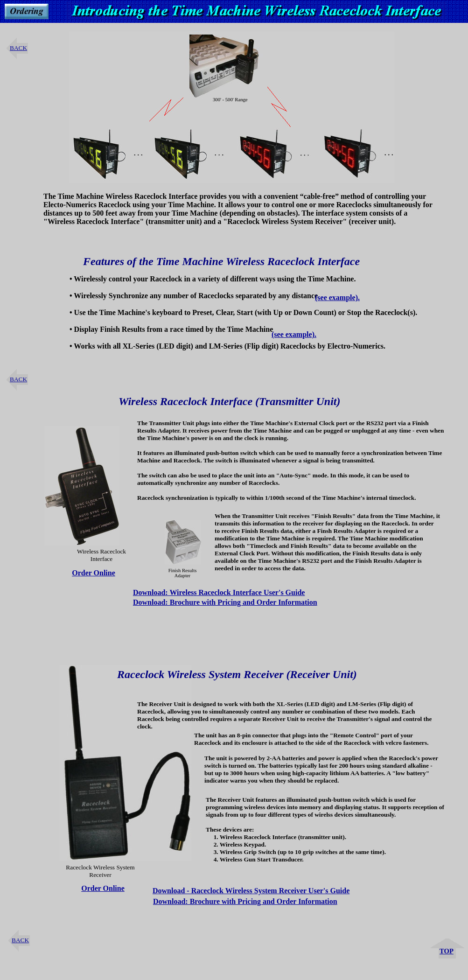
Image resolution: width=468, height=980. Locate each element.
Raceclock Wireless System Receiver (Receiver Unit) (237, 674)
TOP (447, 951)
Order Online (94, 573)
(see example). (337, 297)
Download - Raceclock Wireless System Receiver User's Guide (251, 891)
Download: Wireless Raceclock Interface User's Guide (219, 592)
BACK (18, 48)
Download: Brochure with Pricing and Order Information (225, 602)
